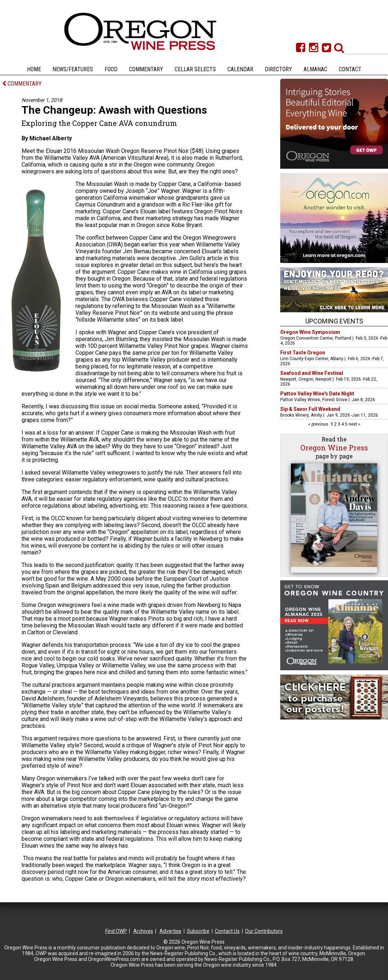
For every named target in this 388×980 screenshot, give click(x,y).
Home (34, 69)
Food (111, 69)
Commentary (146, 69)
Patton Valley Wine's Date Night (317, 394)
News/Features (73, 69)
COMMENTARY (22, 84)
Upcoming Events (334, 321)
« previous (319, 424)
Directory (278, 69)
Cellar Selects (195, 69)
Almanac (315, 69)
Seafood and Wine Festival (312, 373)
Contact (350, 69)
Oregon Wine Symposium (310, 332)
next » (354, 424)
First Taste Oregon (303, 353)
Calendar (240, 69)
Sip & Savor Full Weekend (310, 409)
